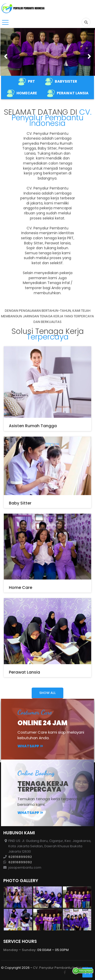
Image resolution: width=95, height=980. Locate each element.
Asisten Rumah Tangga (33, 426)
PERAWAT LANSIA (68, 93)
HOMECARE (22, 93)
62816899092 (20, 857)
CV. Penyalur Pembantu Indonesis (61, 968)
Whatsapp (30, 746)
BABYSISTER (61, 82)
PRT (27, 82)
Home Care (21, 588)
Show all (48, 693)
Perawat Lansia (24, 672)
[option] (48, 52)
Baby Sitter (20, 503)
